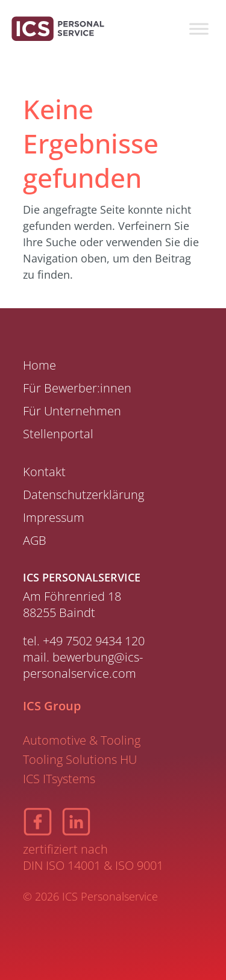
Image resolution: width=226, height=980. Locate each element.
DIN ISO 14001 (62, 865)
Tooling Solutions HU (80, 759)
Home (39, 365)
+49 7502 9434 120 (94, 641)
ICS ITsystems (59, 779)
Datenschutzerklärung (83, 495)
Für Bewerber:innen (77, 388)
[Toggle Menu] (199, 29)
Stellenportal (58, 434)
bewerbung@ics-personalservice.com (83, 665)
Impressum (54, 517)
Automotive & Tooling (82, 740)
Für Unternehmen (72, 411)
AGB (35, 540)
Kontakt (44, 472)
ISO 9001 (139, 865)
